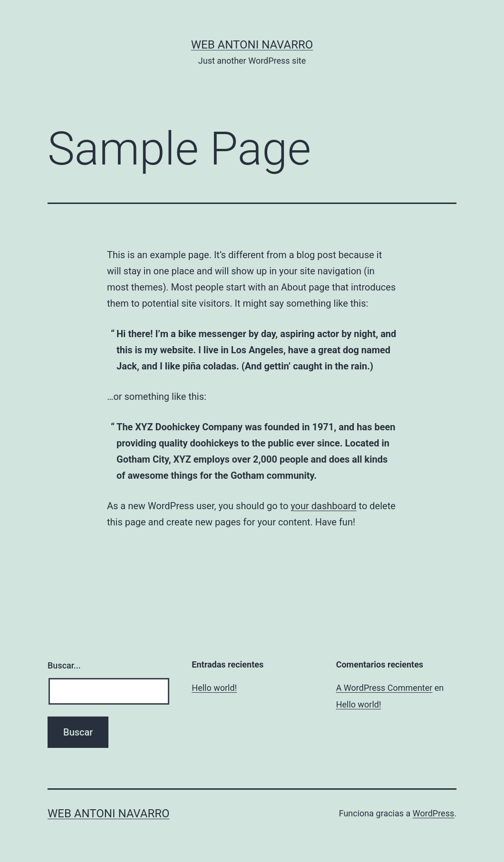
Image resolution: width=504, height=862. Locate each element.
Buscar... (64, 665)
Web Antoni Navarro (252, 45)
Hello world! (214, 688)
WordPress (433, 813)
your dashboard (323, 506)
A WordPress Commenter (384, 688)
